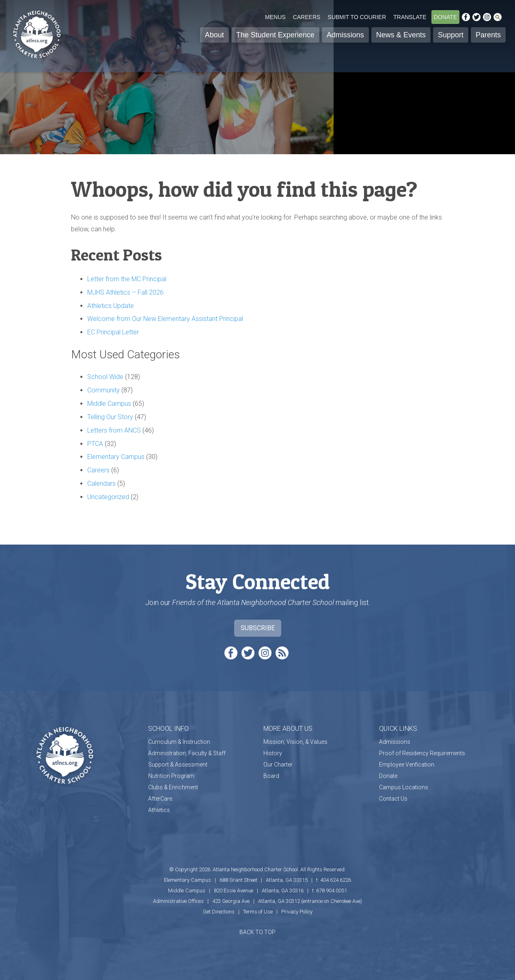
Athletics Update (111, 306)
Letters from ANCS (114, 430)
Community (103, 390)
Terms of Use (258, 912)
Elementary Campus (116, 457)
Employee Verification (407, 765)
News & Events (401, 35)
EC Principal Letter (113, 332)
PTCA (95, 444)
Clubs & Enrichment (173, 787)
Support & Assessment (178, 765)
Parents (488, 35)
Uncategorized (108, 497)
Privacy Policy (297, 912)
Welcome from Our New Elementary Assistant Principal (165, 319)
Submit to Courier (357, 17)
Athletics (159, 810)
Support (451, 35)
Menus (275, 17)
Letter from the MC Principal (127, 279)
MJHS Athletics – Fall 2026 (125, 292)
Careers (307, 17)
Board (271, 776)
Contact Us (393, 799)
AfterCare (160, 799)
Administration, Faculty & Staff (187, 753)
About (214, 35)
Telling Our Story (110, 417)
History (273, 753)
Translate (410, 17)
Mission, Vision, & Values (295, 742)
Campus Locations (404, 787)
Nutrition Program (171, 776)
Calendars (101, 484)
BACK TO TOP (257, 932)
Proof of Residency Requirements (422, 753)
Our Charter (278, 765)
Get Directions (219, 912)
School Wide (105, 377)
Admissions (345, 35)
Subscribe (258, 628)
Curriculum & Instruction (179, 742)
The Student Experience (275, 35)
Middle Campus (109, 404)
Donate (445, 17)
